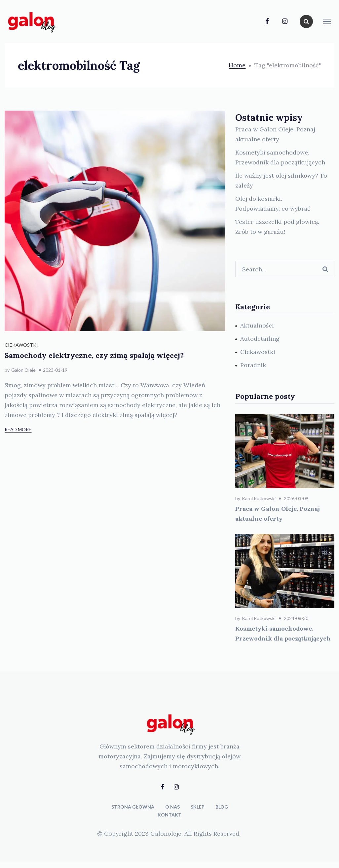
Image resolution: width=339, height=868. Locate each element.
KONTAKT (169, 815)
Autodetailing (260, 339)
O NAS (172, 807)
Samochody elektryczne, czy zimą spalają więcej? (94, 355)
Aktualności (257, 325)
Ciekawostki (21, 345)
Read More (18, 429)
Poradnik (253, 365)
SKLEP (198, 807)
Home (237, 65)
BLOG (222, 807)
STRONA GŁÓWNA (133, 807)
